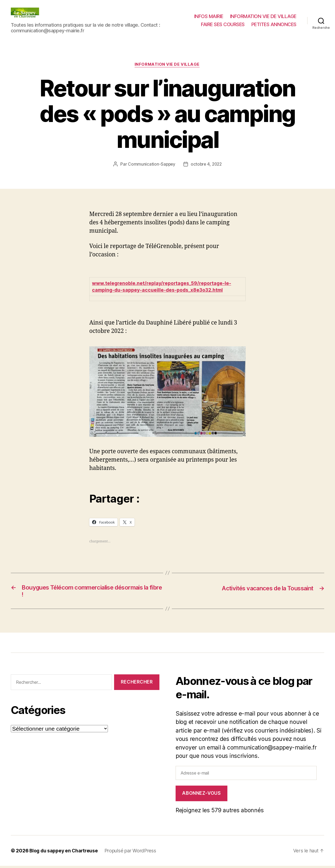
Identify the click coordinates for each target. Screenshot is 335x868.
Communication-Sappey (151, 165)
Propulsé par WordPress (133, 853)
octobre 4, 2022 (206, 165)
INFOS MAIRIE (209, 16)
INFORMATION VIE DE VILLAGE (263, 16)
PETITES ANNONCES (274, 24)
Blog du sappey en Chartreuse (65, 853)
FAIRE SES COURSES (223, 24)
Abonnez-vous (201, 795)
